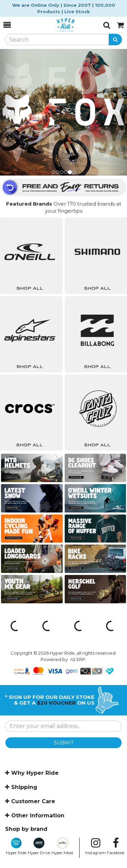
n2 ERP (78, 659)
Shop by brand (26, 829)
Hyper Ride (16, 846)
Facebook (116, 846)
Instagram (96, 846)
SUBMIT (64, 743)
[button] (9, 112)
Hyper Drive (39, 846)
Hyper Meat (62, 846)
